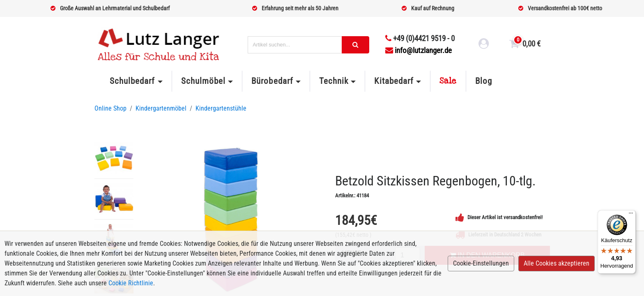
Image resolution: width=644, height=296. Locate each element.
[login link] (484, 45)
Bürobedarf (272, 81)
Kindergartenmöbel (161, 108)
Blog (484, 81)
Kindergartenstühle (221, 108)
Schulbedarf (132, 81)
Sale (448, 81)
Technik (334, 81)
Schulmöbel (203, 81)
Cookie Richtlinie (131, 283)
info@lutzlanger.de (419, 50)
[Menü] (631, 215)
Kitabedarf (394, 81)
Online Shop (110, 108)
